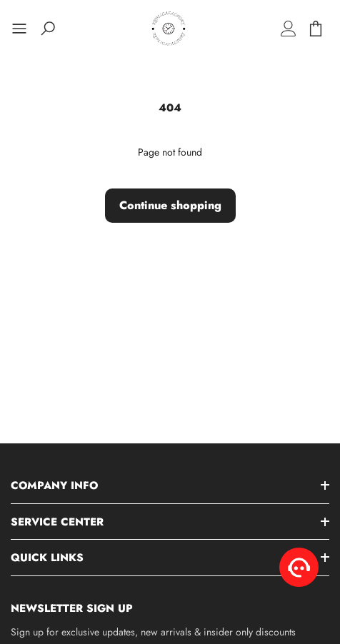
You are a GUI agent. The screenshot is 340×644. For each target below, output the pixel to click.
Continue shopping (170, 205)
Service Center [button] (57, 522)
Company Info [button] (54, 485)
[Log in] (289, 29)
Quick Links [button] (47, 558)
